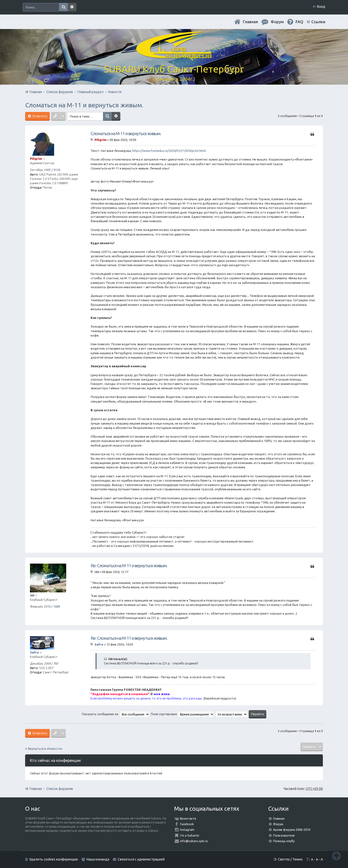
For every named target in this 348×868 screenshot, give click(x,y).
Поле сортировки (182, 714)
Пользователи (284, 835)
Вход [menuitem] (321, 7)
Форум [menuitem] (277, 22)
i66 (32, 595)
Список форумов (60, 789)
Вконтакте (188, 818)
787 (56, 663)
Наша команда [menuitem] (98, 859)
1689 (57, 606)
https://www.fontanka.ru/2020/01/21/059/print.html (169, 151)
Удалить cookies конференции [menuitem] (54, 859)
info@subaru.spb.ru (194, 841)
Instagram (187, 830)
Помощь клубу (284, 841)
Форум (278, 824)
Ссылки (318, 22)
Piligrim (36, 159)
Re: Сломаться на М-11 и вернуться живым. (129, 566)
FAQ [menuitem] (299, 22)
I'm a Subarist (190, 835)
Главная (250, 22)
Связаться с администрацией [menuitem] (141, 859)
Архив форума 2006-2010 (292, 830)
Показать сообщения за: (116, 714)
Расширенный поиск (72, 7)
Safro (34, 652)
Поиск (63, 7)
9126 (57, 170)
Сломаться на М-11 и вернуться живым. (84, 105)
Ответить (40, 116)
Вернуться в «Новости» (45, 749)
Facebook (187, 824)
